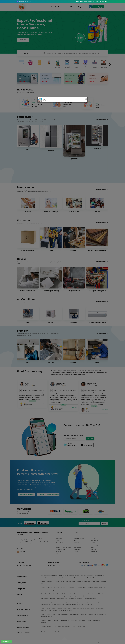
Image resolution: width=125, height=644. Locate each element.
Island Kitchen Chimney (64, 626)
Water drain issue (78, 608)
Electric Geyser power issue (79, 594)
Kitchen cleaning (74, 602)
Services (61, 7)
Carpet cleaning (46, 604)
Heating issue (93, 614)
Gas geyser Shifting (62, 598)
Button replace (53, 610)
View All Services (102, 119)
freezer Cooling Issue (101, 588)
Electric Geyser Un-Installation (49, 596)
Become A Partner (71, 7)
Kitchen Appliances (104, 64)
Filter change (64, 620)
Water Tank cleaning (84, 604)
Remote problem (85, 578)
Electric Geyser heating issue (62, 594)
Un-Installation (53, 578)
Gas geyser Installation (91, 598)
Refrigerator (40, 63)
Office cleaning (84, 602)
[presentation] (110, 64)
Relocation (62, 578)
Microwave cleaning (46, 616)
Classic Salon (87, 582)
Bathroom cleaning (71, 604)
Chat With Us (6, 642)
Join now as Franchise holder (48, 495)
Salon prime (96, 582)
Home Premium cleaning (61, 602)
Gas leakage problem (87, 576)
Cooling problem (75, 576)
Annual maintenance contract (49, 576)
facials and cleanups (76, 582)
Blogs (80, 7)
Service (66, 576)
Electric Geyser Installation (95, 594)
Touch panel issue (75, 614)
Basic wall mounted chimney (49, 626)
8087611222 (54, 565)
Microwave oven (76, 64)
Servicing (44, 620)
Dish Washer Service (47, 632)
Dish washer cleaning (59, 632)
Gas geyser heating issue (91, 596)
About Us (54, 7)
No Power (49, 588)
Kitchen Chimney (95, 64)
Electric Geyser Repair (47, 594)
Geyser (49, 63)
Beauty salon (30, 63)
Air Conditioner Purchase (98, 578)
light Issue (56, 588)
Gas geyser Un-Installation (76, 598)
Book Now (22, 81)
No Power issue (100, 608)
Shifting (89, 620)
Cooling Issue (72, 588)
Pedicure (57, 582)
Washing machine (67, 64)
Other (43, 584)
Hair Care (104, 582)
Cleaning (58, 64)
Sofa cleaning (94, 602)
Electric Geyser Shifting (65, 596)
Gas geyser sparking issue (48, 598)
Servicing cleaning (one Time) (86, 588)
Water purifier (85, 63)
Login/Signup (98, 7)
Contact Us (23, 40)
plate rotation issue (63, 614)
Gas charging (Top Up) (73, 578)
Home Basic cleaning (47, 602)
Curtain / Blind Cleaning (58, 604)
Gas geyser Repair (78, 596)
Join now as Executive (26, 495)
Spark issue (84, 614)
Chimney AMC (81, 626)
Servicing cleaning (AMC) (56, 590)
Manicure (50, 582)
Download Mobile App (24, 1)
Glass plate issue (51, 614)
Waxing (43, 582)
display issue (68, 608)
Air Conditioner (21, 63)
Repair (61, 576)
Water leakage (99, 576)
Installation (44, 578)
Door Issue (64, 588)
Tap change (44, 622)
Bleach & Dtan (65, 582)
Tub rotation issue (89, 608)
